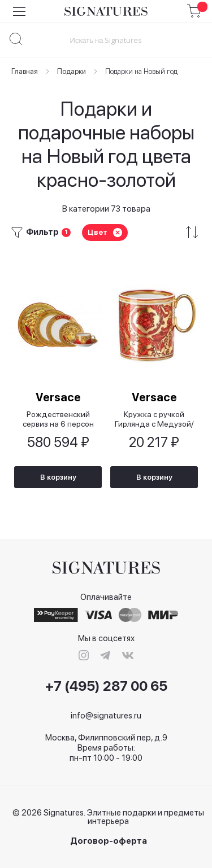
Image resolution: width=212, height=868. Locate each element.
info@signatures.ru (106, 716)
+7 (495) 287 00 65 (106, 686)
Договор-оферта (109, 841)
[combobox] (106, 40)
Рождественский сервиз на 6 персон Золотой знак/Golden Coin (58, 419)
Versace (58, 397)
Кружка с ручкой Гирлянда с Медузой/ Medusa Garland (154, 419)
